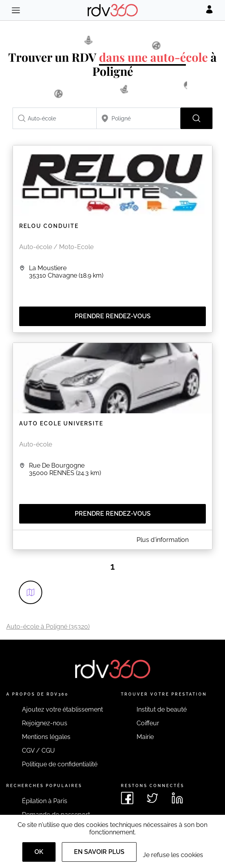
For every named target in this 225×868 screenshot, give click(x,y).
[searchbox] (55, 118)
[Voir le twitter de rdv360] (152, 798)
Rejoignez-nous (45, 723)
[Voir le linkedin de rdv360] (177, 798)
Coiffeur (148, 723)
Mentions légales (46, 737)
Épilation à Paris (45, 801)
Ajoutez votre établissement (62, 709)
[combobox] (55, 118)
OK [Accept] (39, 852)
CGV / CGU (38, 751)
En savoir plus (99, 852)
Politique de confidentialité (60, 764)
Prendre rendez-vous (113, 316)
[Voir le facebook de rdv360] (127, 798)
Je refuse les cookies (173, 855)
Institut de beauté (162, 709)
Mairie (145, 737)
